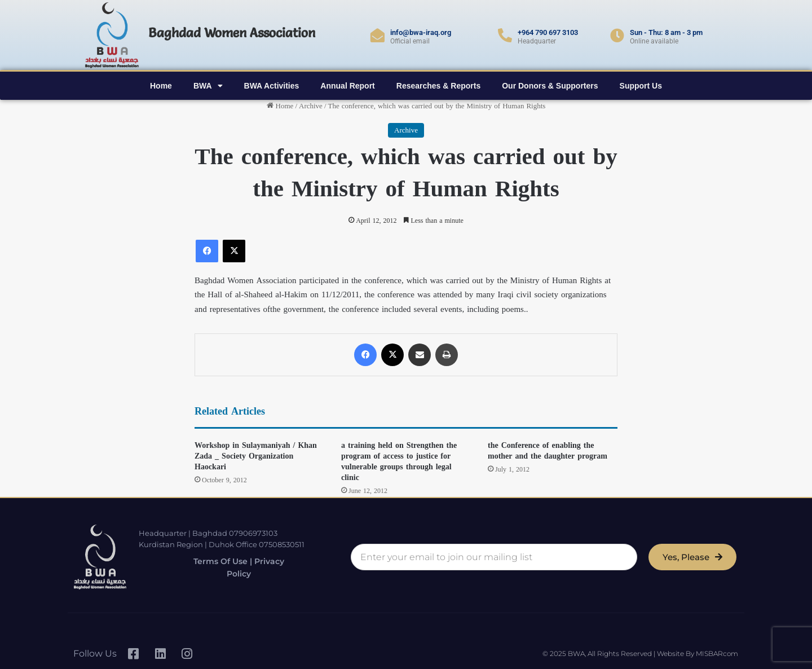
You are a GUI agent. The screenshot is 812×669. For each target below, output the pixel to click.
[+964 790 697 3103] (505, 35)
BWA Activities (272, 86)
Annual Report (347, 86)
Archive (311, 106)
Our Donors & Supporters (550, 86)
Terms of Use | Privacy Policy (231, 568)
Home (161, 86)
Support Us (641, 86)
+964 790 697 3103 (548, 32)
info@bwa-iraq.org (421, 32)
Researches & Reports (438, 86)
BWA (208, 86)
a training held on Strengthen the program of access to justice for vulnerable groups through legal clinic (399, 461)
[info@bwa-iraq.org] (378, 35)
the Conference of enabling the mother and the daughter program (548, 451)
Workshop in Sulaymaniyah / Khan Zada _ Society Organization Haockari (256, 456)
